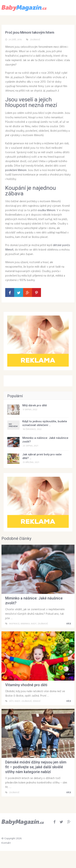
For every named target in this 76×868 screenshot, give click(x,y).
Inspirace (14, 624)
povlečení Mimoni (16, 170)
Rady (34, 624)
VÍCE (69, 624)
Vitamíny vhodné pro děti (26, 685)
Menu (64, 7)
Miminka (25, 624)
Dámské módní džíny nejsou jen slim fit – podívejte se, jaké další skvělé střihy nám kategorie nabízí (36, 767)
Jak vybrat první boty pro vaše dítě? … (42, 456)
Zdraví (37, 701)
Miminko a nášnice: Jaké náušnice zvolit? (45, 440)
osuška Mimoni (46, 210)
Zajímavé (35, 40)
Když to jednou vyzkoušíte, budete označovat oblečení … (45, 423)
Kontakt (6, 843)
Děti (11, 701)
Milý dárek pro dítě (35, 405)
